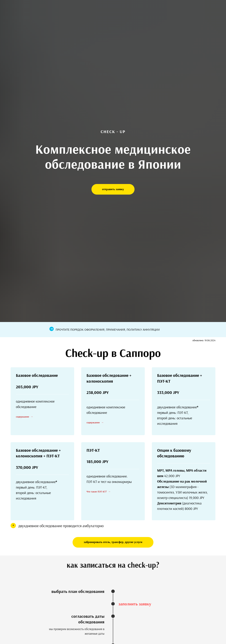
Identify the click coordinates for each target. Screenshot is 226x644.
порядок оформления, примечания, (98, 330)
